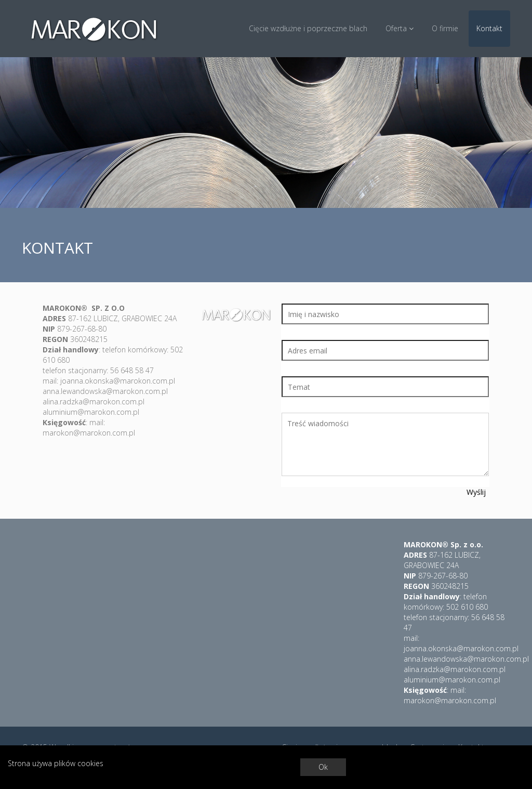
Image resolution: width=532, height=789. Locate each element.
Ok (323, 767)
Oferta (400, 28)
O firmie (445, 28)
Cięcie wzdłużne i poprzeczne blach (308, 28)
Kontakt (489, 28)
